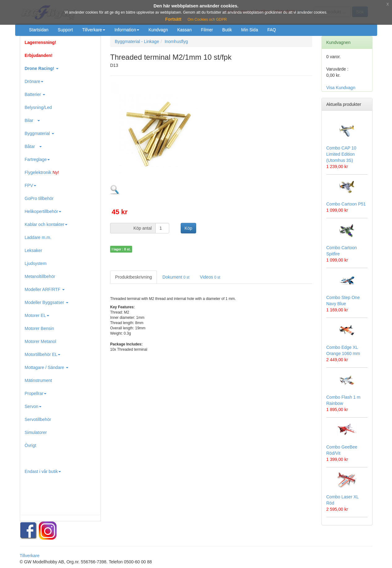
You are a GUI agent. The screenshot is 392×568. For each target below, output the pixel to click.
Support (65, 30)
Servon (33, 406)
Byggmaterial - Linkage (137, 41)
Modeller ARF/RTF (45, 289)
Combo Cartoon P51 (346, 204)
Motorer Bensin (39, 328)
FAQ (272, 30)
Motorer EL (37, 315)
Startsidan (39, 30)
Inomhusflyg (176, 41)
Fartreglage (37, 159)
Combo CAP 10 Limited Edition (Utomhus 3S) (341, 154)
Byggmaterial (40, 133)
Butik (227, 30)
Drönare (34, 81)
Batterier (35, 94)
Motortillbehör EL (43, 354)
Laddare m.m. (38, 237)
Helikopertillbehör (43, 211)
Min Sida (249, 30)
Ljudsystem (36, 263)
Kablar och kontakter (46, 224)
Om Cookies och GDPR (207, 20)
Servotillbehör (38, 419)
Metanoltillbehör (40, 276)
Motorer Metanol (41, 341)
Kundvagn (158, 30)
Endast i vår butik (43, 471)
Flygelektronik (42, 172)
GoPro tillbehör (39, 198)
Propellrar (36, 393)
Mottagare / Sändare (47, 367)
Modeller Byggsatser (47, 302)
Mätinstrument (39, 380)
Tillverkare (94, 30)
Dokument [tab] (176, 277)
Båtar (33, 146)
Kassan (185, 30)
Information (127, 30)
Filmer (207, 30)
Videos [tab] (210, 277)
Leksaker (34, 250)
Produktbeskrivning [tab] (134, 277)
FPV (30, 185)
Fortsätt (173, 19)
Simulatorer (36, 432)
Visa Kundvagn (341, 88)
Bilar (32, 120)
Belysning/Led (38, 107)
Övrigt (30, 445)
